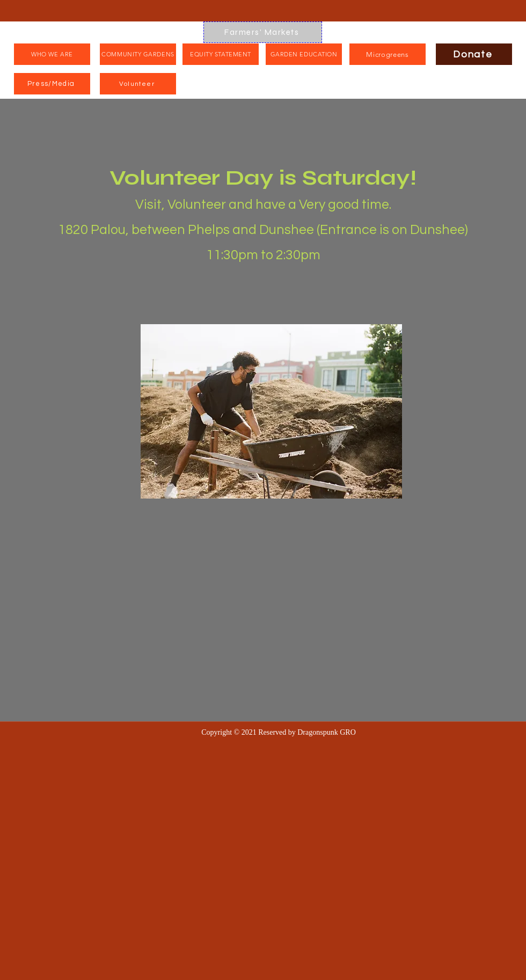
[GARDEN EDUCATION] (304, 54)
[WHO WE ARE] (52, 54)
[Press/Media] (52, 84)
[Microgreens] (388, 54)
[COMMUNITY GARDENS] (138, 54)
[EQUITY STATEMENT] (221, 54)
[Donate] (474, 54)
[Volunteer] (138, 84)
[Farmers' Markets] (263, 32)
